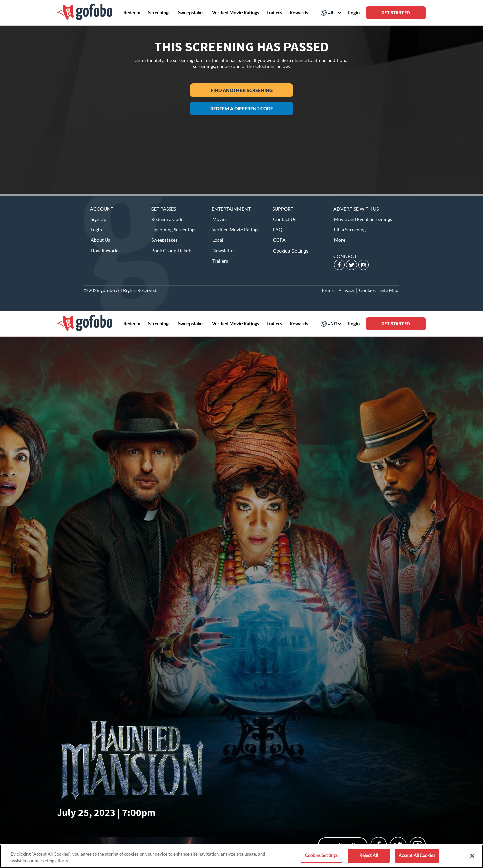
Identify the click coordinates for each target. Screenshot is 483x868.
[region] (241, 856)
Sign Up (98, 219)
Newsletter (224, 250)
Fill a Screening (350, 230)
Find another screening (242, 90)
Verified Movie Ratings (236, 230)
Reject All (368, 855)
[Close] (472, 856)
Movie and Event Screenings (363, 219)
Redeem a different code (242, 108)
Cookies (367, 290)
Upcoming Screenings (174, 230)
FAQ (278, 230)
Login (96, 230)
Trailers (220, 261)
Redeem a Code (167, 219)
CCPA (279, 240)
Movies (220, 219)
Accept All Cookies (417, 855)
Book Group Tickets (172, 250)
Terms (327, 290)
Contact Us (285, 219)
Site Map (389, 290)
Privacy (346, 290)
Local (218, 240)
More (340, 240)
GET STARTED (396, 13)
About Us (100, 240)
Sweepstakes (164, 240)
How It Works (105, 250)
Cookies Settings (291, 251)
